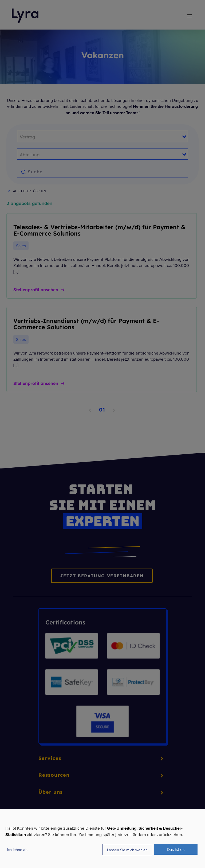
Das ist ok (176, 849)
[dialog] (102, 838)
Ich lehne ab (17, 850)
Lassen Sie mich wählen (127, 850)
